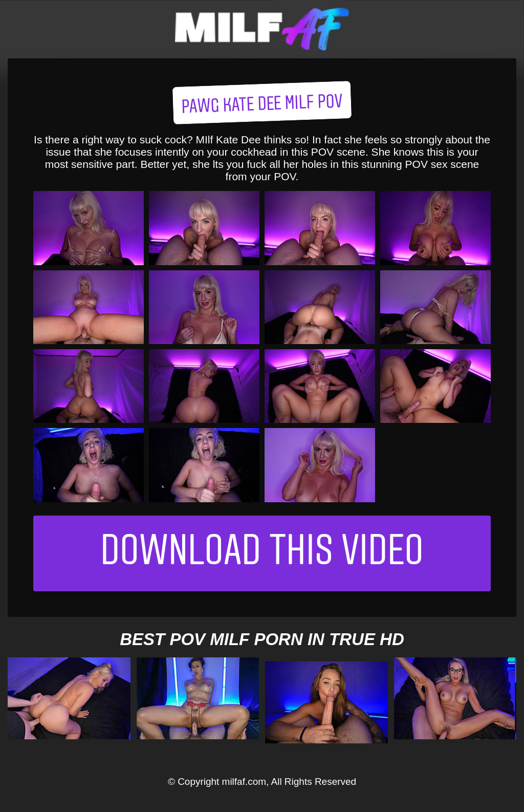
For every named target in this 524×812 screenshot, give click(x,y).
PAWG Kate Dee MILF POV (262, 105)
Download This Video (262, 553)
